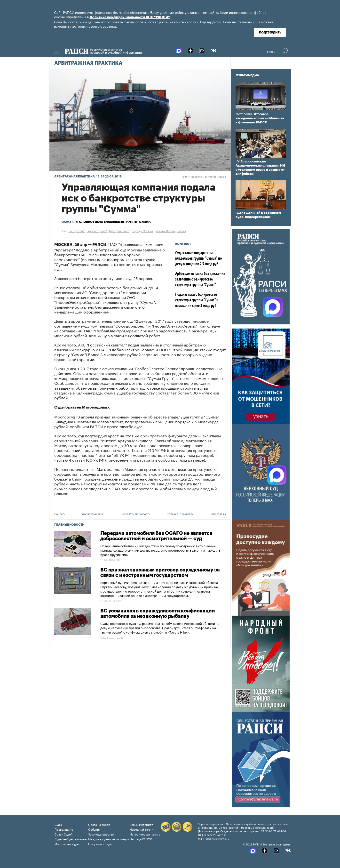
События (94, 829)
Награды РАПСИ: (141, 839)
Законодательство (101, 834)
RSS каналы (218, 514)
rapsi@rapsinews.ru (217, 838)
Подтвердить (270, 32)
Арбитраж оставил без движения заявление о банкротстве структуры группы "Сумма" (200, 280)
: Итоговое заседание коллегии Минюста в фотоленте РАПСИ (260, 118)
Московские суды (67, 844)
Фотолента (244, 114)
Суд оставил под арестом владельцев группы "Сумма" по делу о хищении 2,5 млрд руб (198, 259)
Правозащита (64, 829)
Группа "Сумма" (97, 231)
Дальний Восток (165, 231)
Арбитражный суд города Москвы (131, 231)
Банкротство (77, 231)
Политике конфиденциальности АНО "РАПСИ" (130, 17)
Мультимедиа (247, 75)
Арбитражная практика (88, 63)
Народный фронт (142, 829)
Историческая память (145, 834)
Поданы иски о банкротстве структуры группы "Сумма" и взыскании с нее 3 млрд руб (197, 300)
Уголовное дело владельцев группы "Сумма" (114, 222)
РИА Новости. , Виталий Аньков (204, 176)
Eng (271, 51)
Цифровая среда (100, 844)
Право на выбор (99, 824)
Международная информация (109, 839)
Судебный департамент (71, 839)
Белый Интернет (141, 824)
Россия (182, 231)
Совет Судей (63, 834)
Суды (58, 824)
